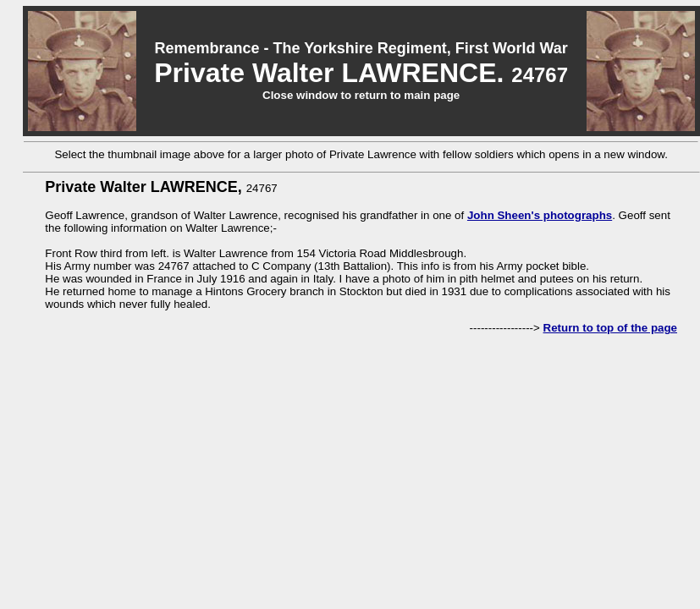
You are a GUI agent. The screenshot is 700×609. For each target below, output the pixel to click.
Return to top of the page (610, 328)
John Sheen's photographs (540, 215)
